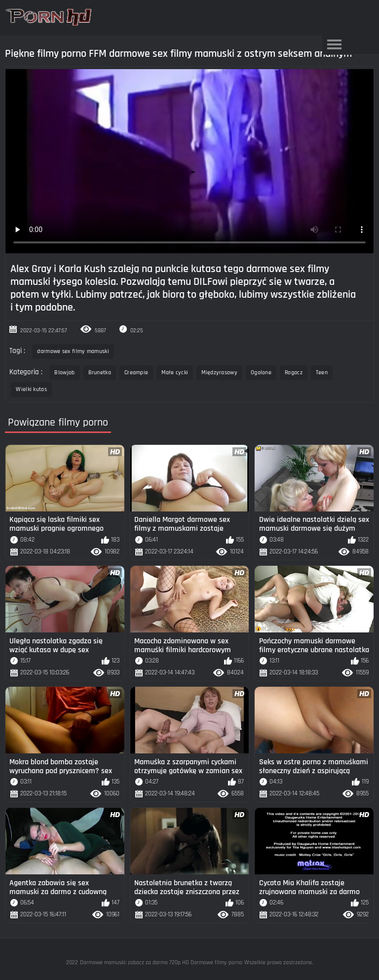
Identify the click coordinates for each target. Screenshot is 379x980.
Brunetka (100, 372)
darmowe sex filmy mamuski (73, 351)
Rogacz (294, 372)
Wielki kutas (31, 389)
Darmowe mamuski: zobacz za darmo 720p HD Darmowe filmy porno (161, 962)
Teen (322, 372)
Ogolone (261, 372)
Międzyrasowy (219, 372)
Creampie (136, 372)
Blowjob (64, 372)
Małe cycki (175, 372)
